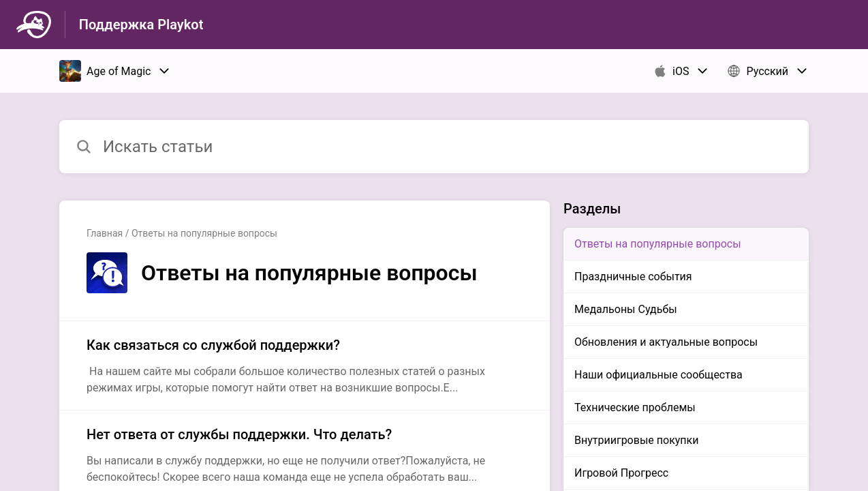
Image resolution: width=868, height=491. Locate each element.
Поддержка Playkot (141, 25)
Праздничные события (633, 277)
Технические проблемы (635, 407)
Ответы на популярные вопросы (658, 244)
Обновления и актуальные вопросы (666, 342)
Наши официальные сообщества (658, 375)
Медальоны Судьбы (626, 309)
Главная (105, 233)
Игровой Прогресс (621, 473)
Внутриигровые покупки (636, 440)
